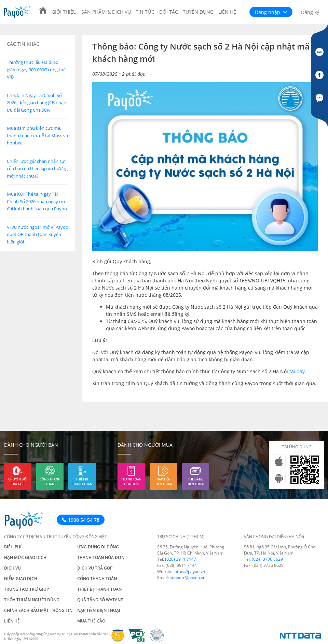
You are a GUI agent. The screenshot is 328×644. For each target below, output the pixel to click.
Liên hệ (227, 12)
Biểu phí (13, 547)
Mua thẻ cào (91, 621)
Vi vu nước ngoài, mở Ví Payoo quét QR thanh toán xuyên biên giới (38, 234)
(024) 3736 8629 (267, 559)
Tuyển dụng (198, 12)
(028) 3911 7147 (181, 559)
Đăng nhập (271, 12)
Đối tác (169, 12)
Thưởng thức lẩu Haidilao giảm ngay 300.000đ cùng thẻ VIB (36, 69)
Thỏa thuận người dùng (32, 600)
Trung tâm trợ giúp (26, 589)
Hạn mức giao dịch (25, 557)
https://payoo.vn (190, 571)
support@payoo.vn (188, 578)
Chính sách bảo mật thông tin (38, 610)
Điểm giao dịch (21, 579)
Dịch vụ (12, 568)
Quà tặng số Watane (100, 600)
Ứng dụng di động (98, 547)
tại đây (297, 371)
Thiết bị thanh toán (82, 482)
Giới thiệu (64, 12)
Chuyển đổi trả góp (18, 482)
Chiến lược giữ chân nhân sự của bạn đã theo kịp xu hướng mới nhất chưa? (37, 169)
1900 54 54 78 (81, 520)
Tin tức (145, 12)
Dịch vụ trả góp (95, 568)
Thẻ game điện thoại (195, 482)
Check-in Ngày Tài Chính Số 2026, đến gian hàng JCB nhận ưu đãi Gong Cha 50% (37, 103)
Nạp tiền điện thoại (163, 482)
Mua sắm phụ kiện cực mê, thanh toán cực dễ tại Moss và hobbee (37, 135)
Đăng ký (310, 12)
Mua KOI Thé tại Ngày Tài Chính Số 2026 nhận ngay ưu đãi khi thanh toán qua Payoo (37, 201)
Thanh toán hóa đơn (131, 482)
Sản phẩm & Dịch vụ (106, 12)
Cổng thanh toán (50, 482)
